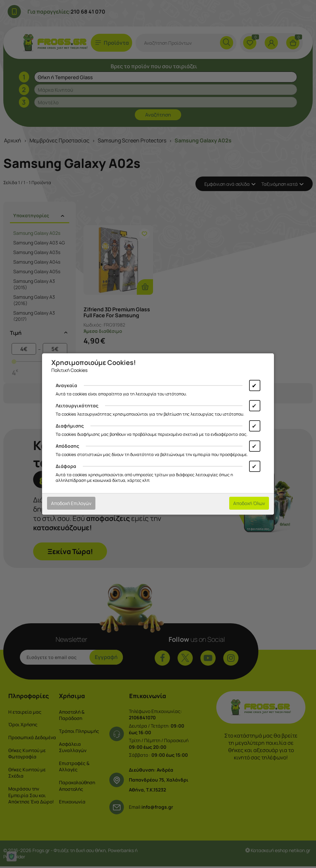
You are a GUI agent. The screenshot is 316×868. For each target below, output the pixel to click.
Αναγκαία (66, 385)
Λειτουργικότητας (77, 406)
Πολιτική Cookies (69, 370)
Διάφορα (66, 466)
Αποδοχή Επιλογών (71, 503)
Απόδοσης (67, 446)
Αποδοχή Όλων (249, 503)
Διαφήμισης (70, 426)
